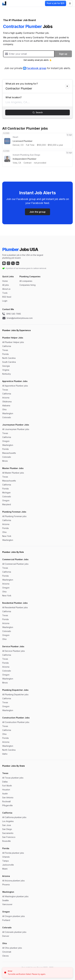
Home (5, 281)
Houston (6, 790)
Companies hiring (27, 285)
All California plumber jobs (14, 817)
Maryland (7, 504)
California (7, 346)
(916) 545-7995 (12, 314)
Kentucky (7, 374)
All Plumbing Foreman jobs (14, 516)
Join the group (37, 212)
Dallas (5, 782)
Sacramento (8, 833)
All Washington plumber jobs (15, 896)
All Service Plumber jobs (14, 651)
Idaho (5, 754)
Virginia (6, 370)
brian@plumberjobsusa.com (17, 318)
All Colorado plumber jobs (14, 932)
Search (38, 112)
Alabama (6, 405)
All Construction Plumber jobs (16, 722)
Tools (5, 293)
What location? (37, 96)
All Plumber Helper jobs (13, 342)
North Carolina (9, 358)
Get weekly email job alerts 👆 (38, 60)
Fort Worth (7, 786)
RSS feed (7, 297)
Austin (5, 794)
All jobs (6, 285)
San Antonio (8, 797)
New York (7, 536)
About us (6, 289)
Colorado (7, 417)
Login (5, 301)
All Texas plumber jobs (13, 778)
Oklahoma (7, 402)
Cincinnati (7, 952)
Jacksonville (8, 865)
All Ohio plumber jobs (12, 948)
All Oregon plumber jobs (14, 916)
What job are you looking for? (37, 83)
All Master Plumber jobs (13, 473)
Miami (5, 869)
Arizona (6, 398)
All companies (26, 281)
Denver (6, 936)
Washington (8, 413)
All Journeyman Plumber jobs (16, 429)
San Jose (7, 825)
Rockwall (6, 801)
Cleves (5, 956)
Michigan (6, 493)
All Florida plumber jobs (13, 853)
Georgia (6, 366)
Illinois (5, 461)
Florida (5, 354)
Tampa (5, 861)
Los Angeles (8, 821)
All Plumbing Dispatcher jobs (15, 694)
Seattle (5, 900)
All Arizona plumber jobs (13, 881)
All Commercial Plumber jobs (15, 564)
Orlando (6, 857)
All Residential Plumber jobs (15, 607)
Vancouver (7, 904)
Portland (6, 920)
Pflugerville (7, 805)
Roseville (6, 841)
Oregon (6, 441)
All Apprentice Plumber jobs (15, 386)
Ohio (4, 409)
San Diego (7, 829)
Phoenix (6, 885)
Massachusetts (9, 453)
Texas (5, 350)
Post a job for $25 (56, 3)
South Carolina (9, 362)
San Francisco (9, 837)
